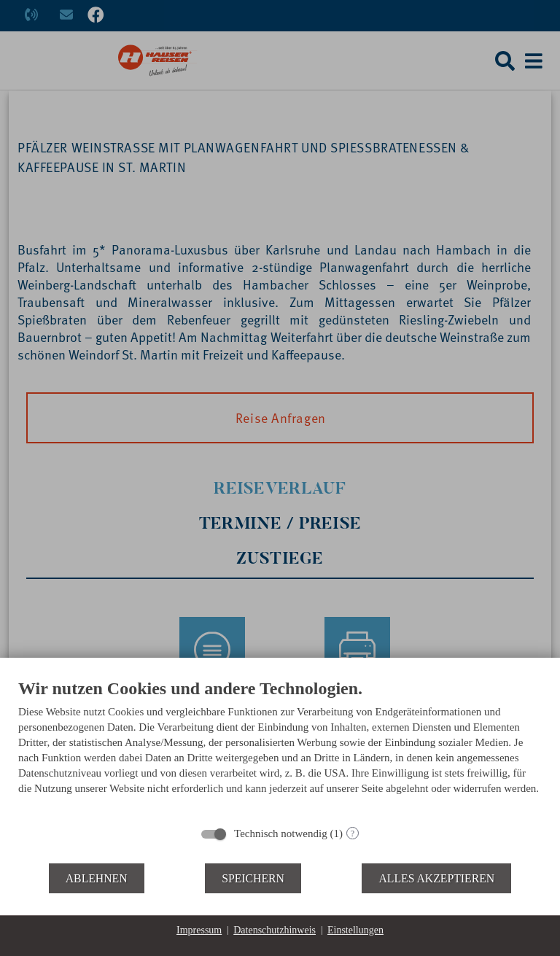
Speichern (253, 878)
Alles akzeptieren (436, 878)
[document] (280, 747)
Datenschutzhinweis (275, 930)
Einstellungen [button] (355, 930)
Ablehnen (97, 878)
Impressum (199, 930)
